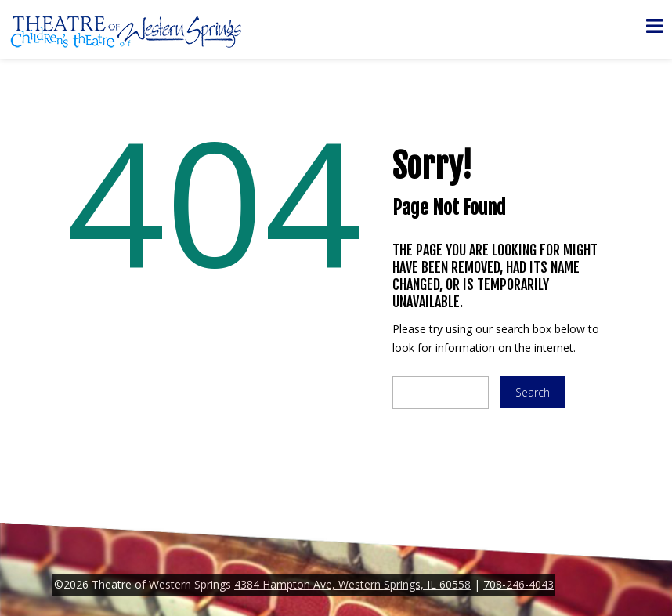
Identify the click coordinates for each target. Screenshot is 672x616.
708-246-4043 (518, 584)
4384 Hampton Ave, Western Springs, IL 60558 (352, 584)
